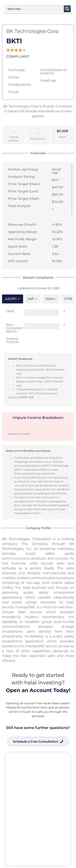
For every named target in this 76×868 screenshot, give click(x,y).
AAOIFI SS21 (26, 397)
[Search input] (35, 9)
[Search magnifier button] (67, 9)
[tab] (13, 299)
